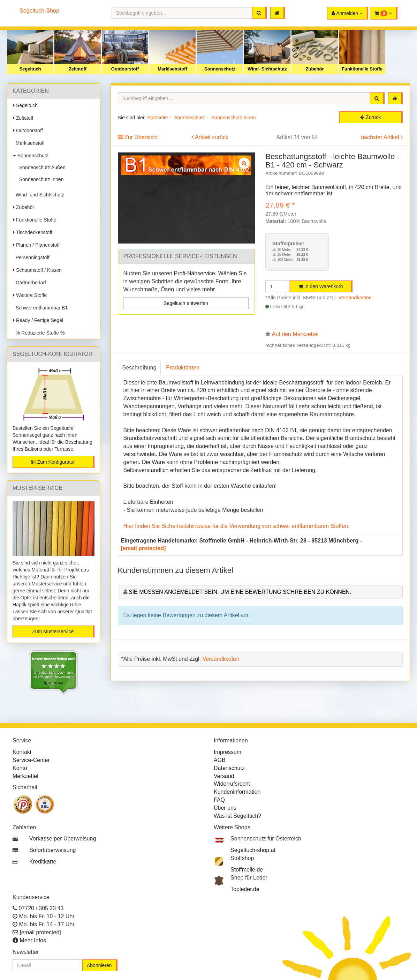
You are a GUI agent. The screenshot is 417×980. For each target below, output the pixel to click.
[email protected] (143, 548)
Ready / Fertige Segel (38, 320)
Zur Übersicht (141, 137)
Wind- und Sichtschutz (39, 195)
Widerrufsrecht (232, 784)
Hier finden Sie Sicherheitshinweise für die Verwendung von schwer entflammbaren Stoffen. (237, 526)
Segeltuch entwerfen (186, 303)
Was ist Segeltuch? (237, 816)
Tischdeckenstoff (33, 232)
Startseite (157, 118)
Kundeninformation (237, 792)
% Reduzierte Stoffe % (39, 333)
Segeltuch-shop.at (253, 850)
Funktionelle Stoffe (362, 69)
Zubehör (315, 69)
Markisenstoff (172, 69)
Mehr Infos (33, 940)
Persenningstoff (31, 257)
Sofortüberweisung (52, 850)
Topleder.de (245, 889)
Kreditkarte (43, 862)
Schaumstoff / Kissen (37, 270)
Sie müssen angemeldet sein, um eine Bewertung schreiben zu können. (240, 592)
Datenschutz (229, 768)
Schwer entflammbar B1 (40, 308)
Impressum (228, 752)
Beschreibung (139, 368)
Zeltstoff (78, 69)
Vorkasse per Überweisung (63, 839)
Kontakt (22, 752)
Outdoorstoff (125, 69)
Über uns (225, 808)
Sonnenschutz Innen (40, 179)
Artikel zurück (212, 137)
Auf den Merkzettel (295, 334)
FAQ (219, 800)
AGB (220, 760)
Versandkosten (355, 298)
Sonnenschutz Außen (41, 167)
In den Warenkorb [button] (321, 286)
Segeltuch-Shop (39, 11)
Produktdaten (183, 368)
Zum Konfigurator (53, 462)
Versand (224, 776)
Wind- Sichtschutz (267, 69)
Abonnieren (99, 965)
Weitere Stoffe (30, 295)
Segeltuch (30, 69)
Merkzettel (25, 776)
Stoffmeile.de (247, 870)
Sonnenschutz (220, 69)
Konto (20, 768)
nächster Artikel (381, 137)
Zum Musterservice (53, 631)
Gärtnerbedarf (29, 283)
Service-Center (31, 760)
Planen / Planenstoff (36, 245)
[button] (384, 13)
